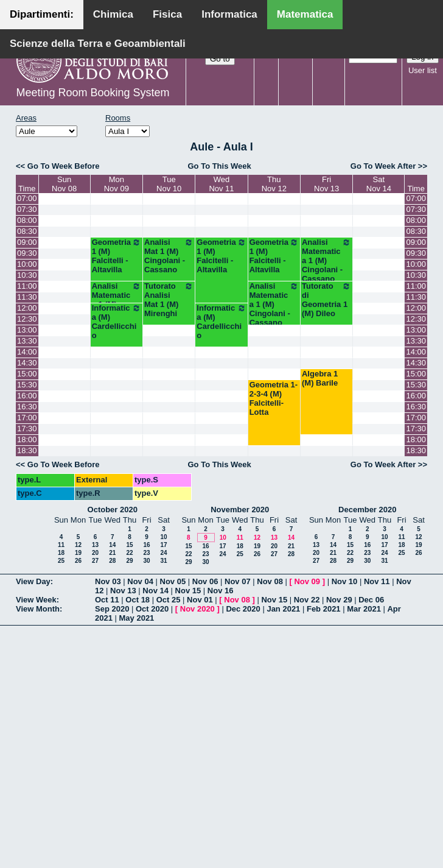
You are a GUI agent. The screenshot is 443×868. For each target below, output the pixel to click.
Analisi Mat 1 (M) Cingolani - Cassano (169, 256)
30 (146, 561)
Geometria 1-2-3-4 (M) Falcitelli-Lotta (274, 398)
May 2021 (137, 618)
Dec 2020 (243, 609)
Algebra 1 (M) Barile (320, 378)
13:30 (27, 341)
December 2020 (367, 510)
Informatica (229, 14)
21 (112, 553)
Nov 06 (205, 581)
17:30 (27, 429)
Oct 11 (107, 600)
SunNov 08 (64, 184)
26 (78, 561)
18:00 (27, 439)
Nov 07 (238, 581)
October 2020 (113, 510)
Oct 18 (138, 600)
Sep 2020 (112, 609)
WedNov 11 (221, 184)
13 (95, 545)
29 (129, 561)
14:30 (27, 363)
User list (423, 70)
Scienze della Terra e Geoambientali (98, 44)
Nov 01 (200, 600)
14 (112, 545)
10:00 (27, 264)
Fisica (167, 14)
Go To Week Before (64, 166)
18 (61, 553)
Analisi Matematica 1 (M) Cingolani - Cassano (326, 260)
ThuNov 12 (274, 184)
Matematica (305, 14)
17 (163, 545)
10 (163, 537)
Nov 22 (307, 600)
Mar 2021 (364, 609)
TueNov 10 (169, 184)
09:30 (27, 253)
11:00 (27, 286)
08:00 (27, 220)
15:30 (27, 385)
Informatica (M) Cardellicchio (117, 322)
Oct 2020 (152, 609)
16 (146, 545)
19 (78, 553)
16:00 (27, 396)
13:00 (27, 330)
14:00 (27, 352)
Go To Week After (383, 166)
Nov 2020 (197, 609)
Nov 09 (307, 581)
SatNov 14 (379, 184)
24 (163, 553)
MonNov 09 (117, 184)
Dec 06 (371, 600)
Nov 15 (188, 591)
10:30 (27, 275)
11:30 (27, 297)
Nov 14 (155, 591)
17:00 (27, 418)
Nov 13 (123, 591)
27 (95, 561)
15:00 (27, 374)
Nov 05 (173, 581)
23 (146, 553)
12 (78, 545)
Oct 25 (169, 600)
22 (129, 553)
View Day (33, 581)
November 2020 (240, 510)
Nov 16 (221, 591)
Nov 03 (108, 581)
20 (95, 553)
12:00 (27, 308)
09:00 (27, 242)
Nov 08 (270, 581)
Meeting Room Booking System (92, 93)
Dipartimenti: (42, 14)
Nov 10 (345, 581)
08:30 (27, 231)
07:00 (27, 198)
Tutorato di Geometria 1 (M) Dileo (326, 300)
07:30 (27, 209)
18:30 (27, 450)
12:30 (27, 319)
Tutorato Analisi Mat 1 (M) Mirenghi (169, 300)
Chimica (113, 14)
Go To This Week (219, 166)
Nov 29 (339, 600)
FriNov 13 (326, 184)
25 (61, 561)
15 (129, 545)
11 (61, 545)
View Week (36, 600)
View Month (38, 609)
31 (163, 561)
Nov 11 (377, 581)
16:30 (27, 407)
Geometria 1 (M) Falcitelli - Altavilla (117, 256)
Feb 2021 (324, 609)
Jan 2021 (283, 609)
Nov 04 (140, 581)
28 (112, 561)
